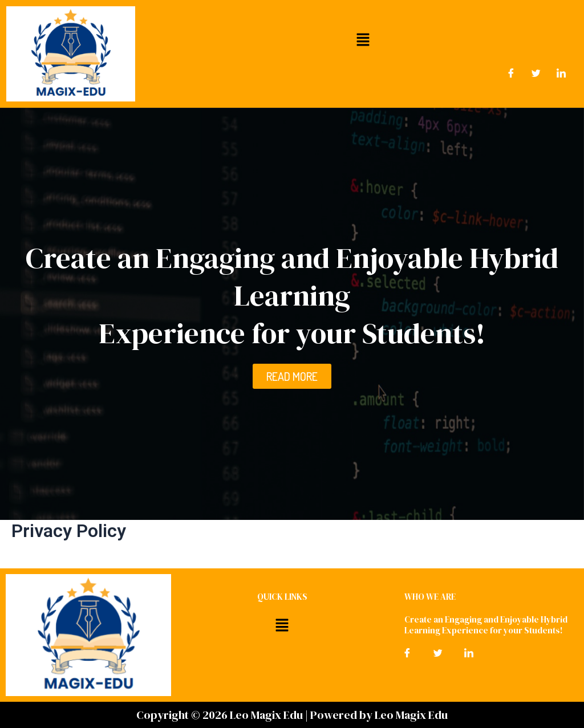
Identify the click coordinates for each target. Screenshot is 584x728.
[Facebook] (511, 74)
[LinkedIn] (561, 74)
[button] (363, 39)
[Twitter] (536, 74)
